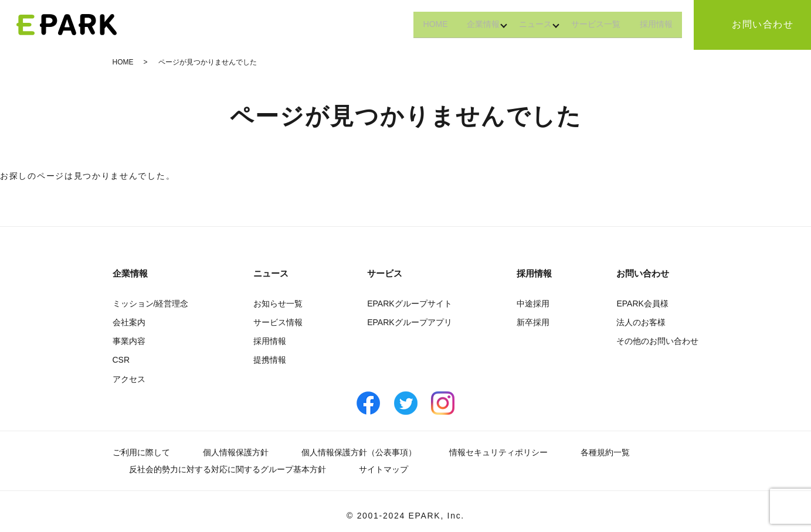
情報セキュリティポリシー (498, 452)
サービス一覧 (588, 24)
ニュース (522, 24)
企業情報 (464, 24)
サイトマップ (384, 469)
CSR (121, 360)
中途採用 (533, 303)
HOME (411, 24)
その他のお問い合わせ (657, 341)
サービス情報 (278, 322)
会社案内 (129, 322)
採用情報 (653, 24)
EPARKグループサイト (409, 303)
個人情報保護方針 (236, 452)
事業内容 (129, 341)
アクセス (129, 379)
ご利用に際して (141, 452)
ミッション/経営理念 (151, 303)
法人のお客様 (641, 322)
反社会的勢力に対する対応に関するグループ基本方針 (228, 469)
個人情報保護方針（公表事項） (359, 452)
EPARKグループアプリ (409, 322)
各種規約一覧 (605, 452)
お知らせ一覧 (278, 303)
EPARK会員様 (642, 303)
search (694, 25)
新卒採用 (533, 322)
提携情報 (270, 360)
